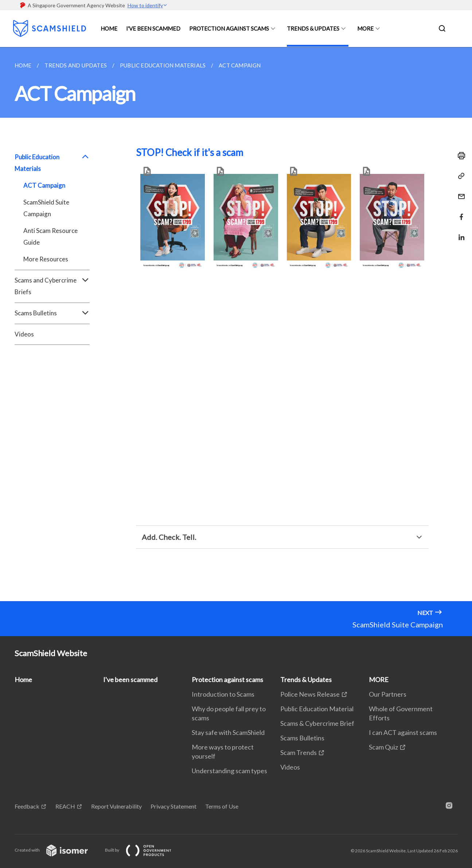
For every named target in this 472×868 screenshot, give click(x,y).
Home (109, 28)
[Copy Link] (459, 176)
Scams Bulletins (52, 313)
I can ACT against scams (403, 732)
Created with (57, 850)
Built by (144, 850)
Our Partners (388, 694)
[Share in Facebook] (459, 212)
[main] (236, 324)
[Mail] (459, 192)
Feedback (27, 806)
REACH (65, 806)
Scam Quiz (383, 747)
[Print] (459, 156)
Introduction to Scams (223, 694)
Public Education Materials (52, 163)
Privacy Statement (173, 806)
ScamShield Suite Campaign (46, 208)
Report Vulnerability (116, 806)
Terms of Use (222, 806)
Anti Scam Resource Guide (50, 236)
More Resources (46, 259)
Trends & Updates (313, 28)
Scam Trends (299, 752)
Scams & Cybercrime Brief (317, 723)
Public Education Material (317, 709)
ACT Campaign (44, 185)
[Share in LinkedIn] (459, 233)
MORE (365, 28)
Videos (24, 334)
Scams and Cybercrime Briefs (52, 286)
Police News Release (310, 694)
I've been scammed (153, 28)
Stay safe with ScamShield (228, 732)
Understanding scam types (229, 771)
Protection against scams (229, 28)
